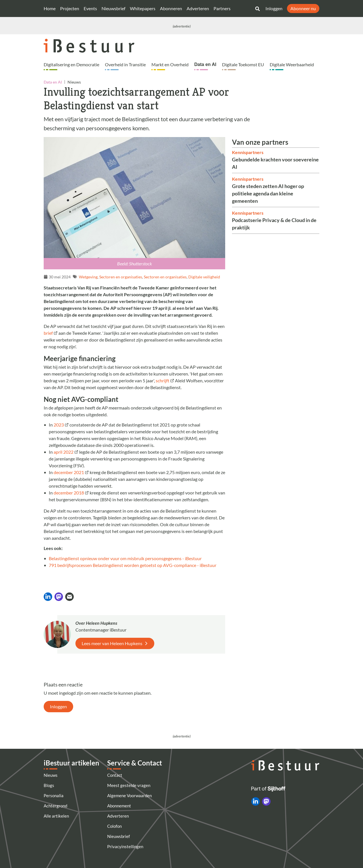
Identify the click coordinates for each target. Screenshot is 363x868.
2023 (59, 425)
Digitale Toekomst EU (243, 64)
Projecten (70, 8)
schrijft (162, 380)
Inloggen (274, 8)
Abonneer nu (303, 8)
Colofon (114, 826)
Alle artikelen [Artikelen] (56, 816)
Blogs (49, 785)
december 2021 (69, 472)
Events (90, 8)
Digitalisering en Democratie (71, 64)
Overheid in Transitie (125, 64)
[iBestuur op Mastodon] (266, 801)
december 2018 (69, 493)
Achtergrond (55, 806)
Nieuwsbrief (113, 8)
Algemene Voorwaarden (129, 796)
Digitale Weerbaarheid (292, 64)
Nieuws (51, 775)
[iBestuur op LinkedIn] (256, 801)
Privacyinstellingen (125, 846)
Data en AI (205, 64)
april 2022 (63, 452)
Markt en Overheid (170, 64)
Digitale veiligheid (204, 277)
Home (50, 8)
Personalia (54, 796)
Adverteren (198, 8)
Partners (222, 8)
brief (48, 333)
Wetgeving (88, 277)
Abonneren (171, 8)
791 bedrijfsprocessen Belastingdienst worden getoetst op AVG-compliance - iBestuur (133, 565)
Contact (115, 775)
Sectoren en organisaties (121, 277)
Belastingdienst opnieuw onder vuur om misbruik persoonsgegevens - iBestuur (125, 558)
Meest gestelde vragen (129, 785)
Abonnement (119, 806)
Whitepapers (143, 8)
